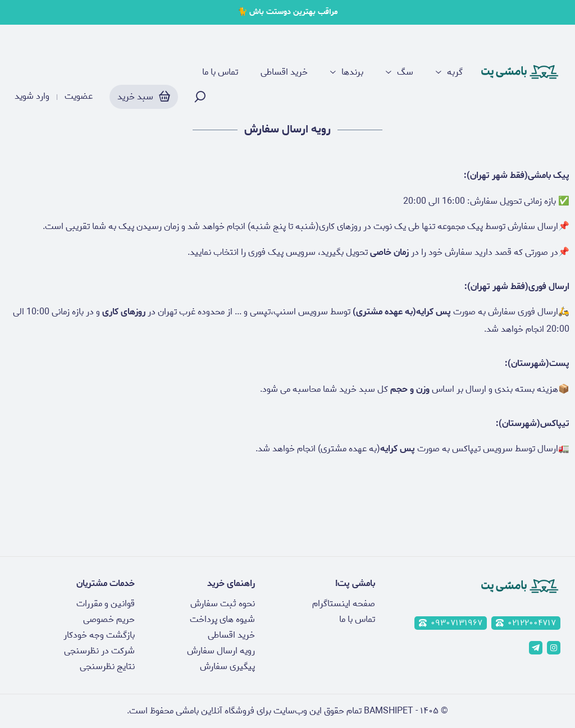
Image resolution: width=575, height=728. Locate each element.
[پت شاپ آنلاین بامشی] (520, 72)
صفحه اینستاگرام (344, 604)
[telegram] (536, 648)
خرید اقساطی (284, 72)
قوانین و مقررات (106, 604)
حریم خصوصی (109, 619)
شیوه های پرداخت (222, 619)
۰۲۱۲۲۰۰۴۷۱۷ (526, 623)
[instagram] (554, 648)
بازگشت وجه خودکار (99, 635)
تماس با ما (220, 72)
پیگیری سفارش (227, 667)
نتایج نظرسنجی (107, 667)
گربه (455, 72)
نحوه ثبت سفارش (223, 604)
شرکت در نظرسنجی (99, 651)
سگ (405, 72)
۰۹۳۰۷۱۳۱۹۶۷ (451, 623)
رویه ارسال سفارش (221, 651)
